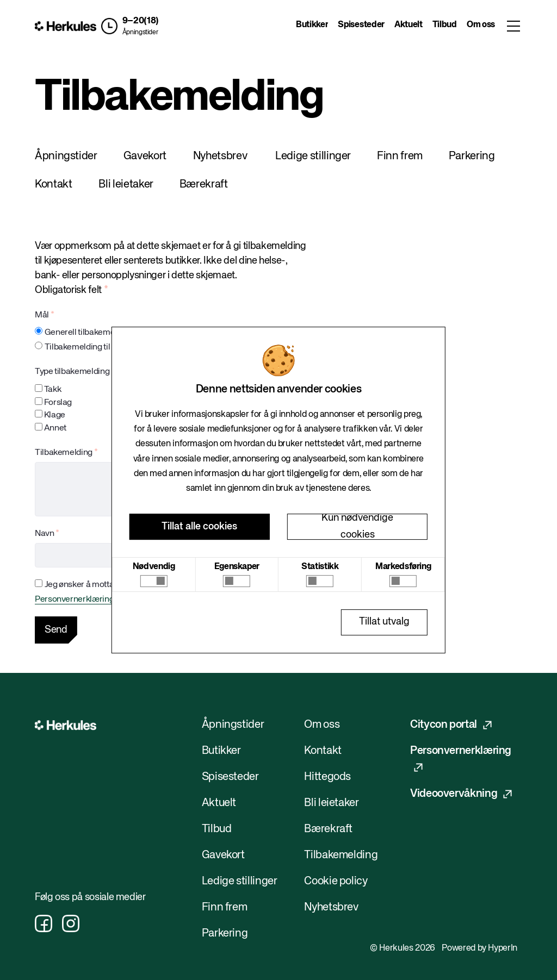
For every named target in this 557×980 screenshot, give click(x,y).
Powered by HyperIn (479, 948)
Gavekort (145, 156)
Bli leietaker (126, 185)
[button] (130, 26)
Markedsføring (403, 567)
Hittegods (327, 777)
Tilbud (445, 25)
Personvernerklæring (74, 600)
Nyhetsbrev (220, 156)
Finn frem (400, 156)
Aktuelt (409, 25)
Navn (45, 534)
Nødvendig (154, 567)
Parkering (472, 156)
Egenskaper (237, 567)
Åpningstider (140, 33)
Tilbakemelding (64, 453)
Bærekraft (204, 185)
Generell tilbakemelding (89, 333)
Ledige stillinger (313, 156)
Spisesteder (361, 25)
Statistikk (320, 567)
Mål (42, 315)
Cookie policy (336, 881)
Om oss (481, 25)
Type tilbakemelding (72, 372)
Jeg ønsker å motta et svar (92, 585)
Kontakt (53, 185)
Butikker (312, 25)
